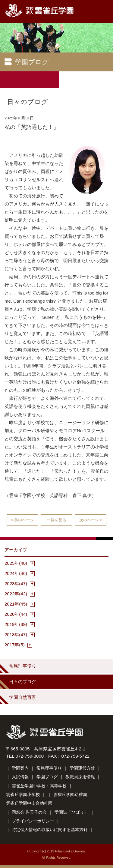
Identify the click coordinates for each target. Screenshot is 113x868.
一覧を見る (56, 520)
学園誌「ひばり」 (71, 812)
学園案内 (20, 768)
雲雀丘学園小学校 (23, 795)
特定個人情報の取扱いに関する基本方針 (50, 830)
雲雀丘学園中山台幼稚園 (29, 803)
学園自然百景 (23, 697)
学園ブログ (47, 777)
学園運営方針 (82, 768)
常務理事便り (23, 666)
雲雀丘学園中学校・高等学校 (39, 786)
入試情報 (20, 777)
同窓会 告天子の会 (29, 812)
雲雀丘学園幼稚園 (70, 795)
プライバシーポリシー (33, 821)
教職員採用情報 (80, 777)
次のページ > (91, 520)
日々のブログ (23, 682)
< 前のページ (22, 520)
